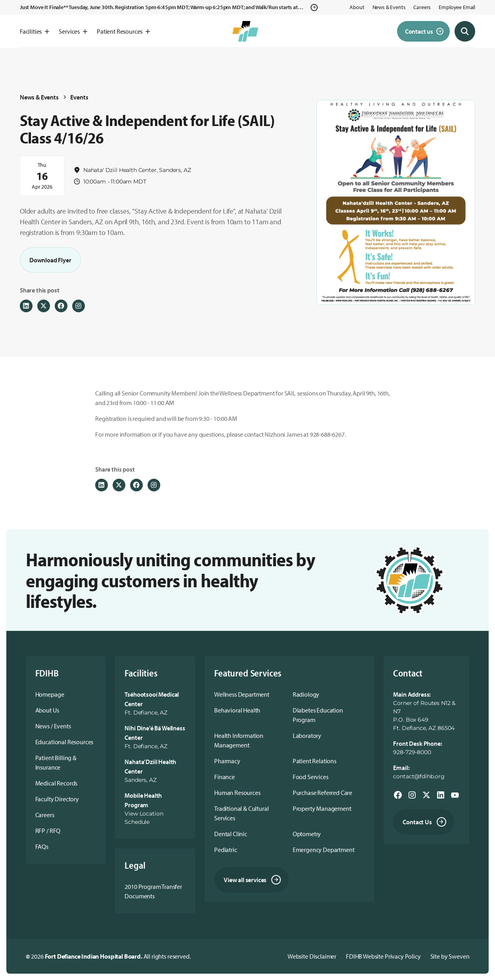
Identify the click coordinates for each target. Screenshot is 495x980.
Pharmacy (227, 761)
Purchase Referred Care (322, 793)
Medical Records (57, 783)
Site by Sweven (450, 956)
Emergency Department (324, 850)
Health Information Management (239, 740)
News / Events (53, 726)
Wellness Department (242, 694)
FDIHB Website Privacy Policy (383, 956)
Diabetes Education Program (318, 715)
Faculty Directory (57, 799)
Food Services (311, 777)
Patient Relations (315, 761)
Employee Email (457, 7)
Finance (224, 777)
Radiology (306, 694)
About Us (47, 710)
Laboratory (307, 735)
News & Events (389, 7)
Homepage (50, 694)
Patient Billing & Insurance (56, 762)
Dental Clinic (231, 834)
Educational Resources (64, 742)
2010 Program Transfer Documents (153, 891)
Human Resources (237, 793)
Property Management (322, 808)
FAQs (42, 846)
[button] (35, 31)
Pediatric (226, 850)
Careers (422, 7)
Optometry (307, 834)
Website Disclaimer (312, 956)
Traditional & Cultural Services (241, 813)
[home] (245, 31)
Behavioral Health (237, 710)
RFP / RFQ (48, 831)
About (357, 7)
